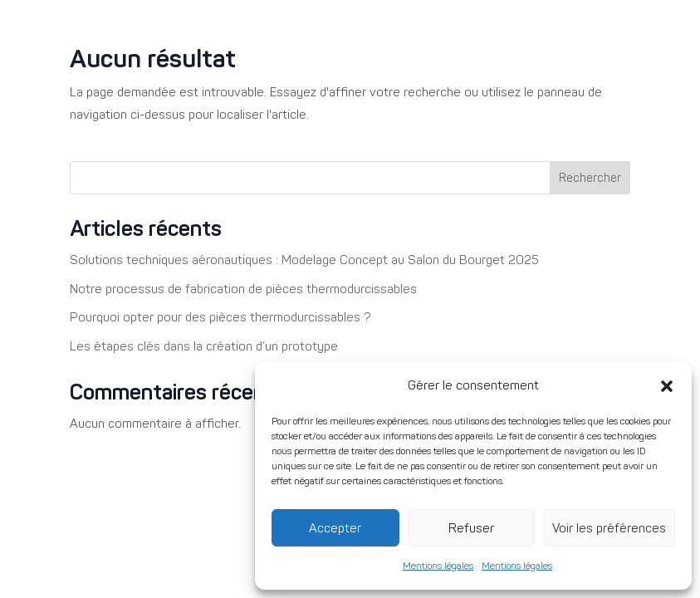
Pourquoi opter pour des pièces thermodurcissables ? (220, 317)
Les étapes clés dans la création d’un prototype (204, 346)
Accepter (335, 528)
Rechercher (590, 178)
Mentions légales (438, 566)
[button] (667, 386)
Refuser (471, 528)
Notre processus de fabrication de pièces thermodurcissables (243, 289)
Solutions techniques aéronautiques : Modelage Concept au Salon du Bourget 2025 (304, 260)
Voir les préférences (609, 528)
